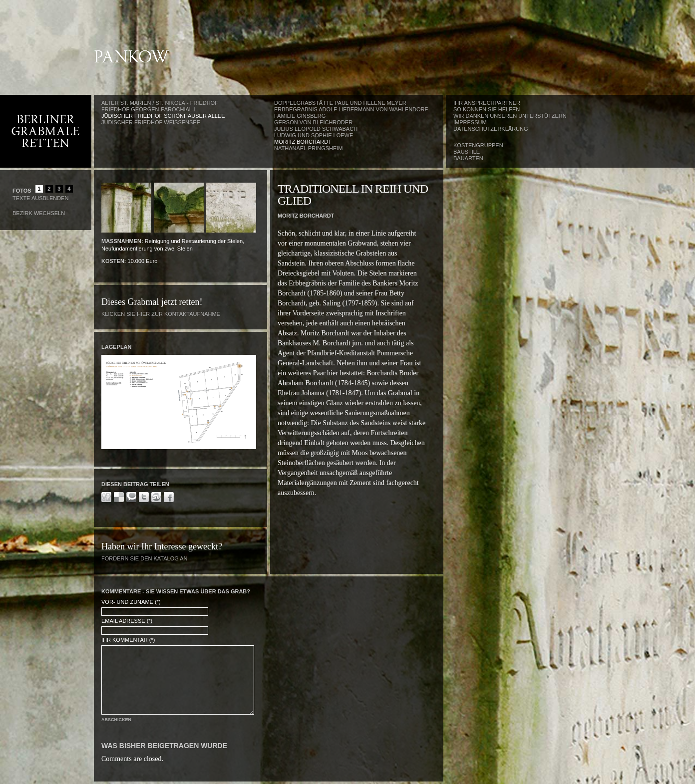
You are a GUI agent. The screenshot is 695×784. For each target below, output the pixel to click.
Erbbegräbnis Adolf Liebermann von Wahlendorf (351, 109)
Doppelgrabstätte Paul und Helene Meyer (340, 103)
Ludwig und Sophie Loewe (314, 135)
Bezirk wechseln (39, 213)
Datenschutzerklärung (491, 129)
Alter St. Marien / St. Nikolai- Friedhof (160, 103)
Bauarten (468, 158)
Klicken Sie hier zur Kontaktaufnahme (161, 314)
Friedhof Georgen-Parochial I (148, 109)
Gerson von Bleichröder (313, 122)
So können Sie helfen (487, 109)
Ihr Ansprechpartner (487, 103)
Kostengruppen (478, 145)
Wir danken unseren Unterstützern (510, 116)
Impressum (470, 122)
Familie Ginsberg (300, 116)
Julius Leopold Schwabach (316, 129)
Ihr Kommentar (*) (128, 640)
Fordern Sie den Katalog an (145, 558)
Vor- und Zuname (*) (131, 602)
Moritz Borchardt (303, 142)
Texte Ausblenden (40, 198)
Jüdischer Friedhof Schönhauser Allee (163, 116)
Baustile (467, 152)
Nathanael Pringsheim (309, 148)
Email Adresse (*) (127, 621)
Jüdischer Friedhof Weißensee (151, 122)
